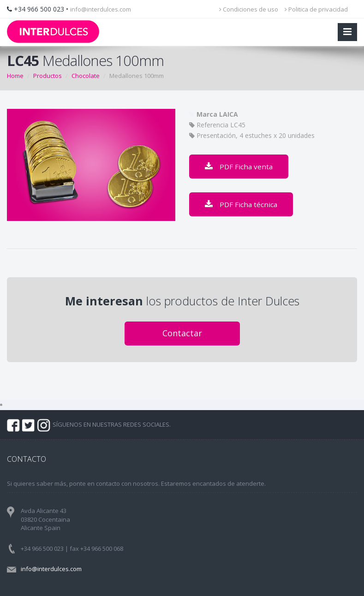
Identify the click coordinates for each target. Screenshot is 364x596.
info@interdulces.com (101, 9)
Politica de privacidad (316, 9)
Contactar (182, 333)
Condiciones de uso (249, 9)
